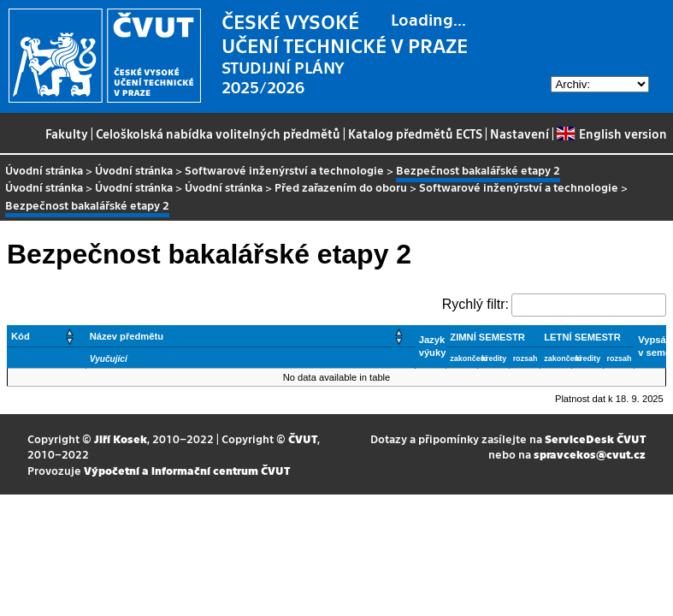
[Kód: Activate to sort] (47, 336)
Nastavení (520, 133)
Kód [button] (21, 336)
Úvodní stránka (44, 170)
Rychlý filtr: (475, 304)
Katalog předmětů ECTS (415, 133)
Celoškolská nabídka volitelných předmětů (218, 133)
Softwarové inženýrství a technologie (284, 170)
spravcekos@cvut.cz (590, 454)
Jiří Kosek (121, 438)
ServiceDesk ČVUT (595, 438)
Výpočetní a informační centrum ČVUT (187, 470)
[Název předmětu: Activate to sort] (250, 336)
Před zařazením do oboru (341, 187)
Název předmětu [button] (127, 336)
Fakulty (67, 133)
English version (611, 133)
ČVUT (303, 438)
